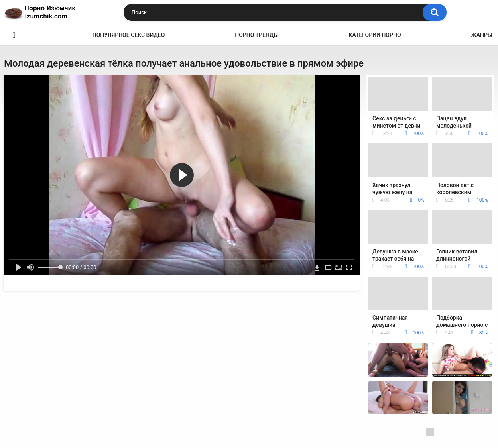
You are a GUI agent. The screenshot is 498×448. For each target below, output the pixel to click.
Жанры (482, 35)
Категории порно (375, 35)
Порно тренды (257, 35)
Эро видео (14, 35)
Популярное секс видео (129, 35)
